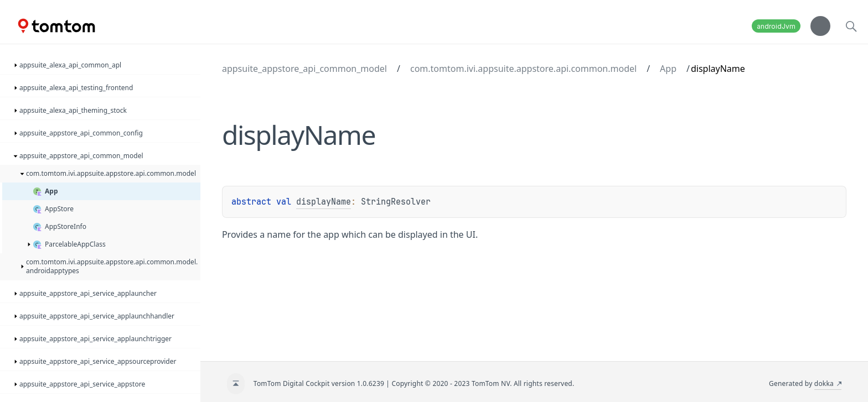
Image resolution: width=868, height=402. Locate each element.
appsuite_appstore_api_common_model (304, 69)
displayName (324, 202)
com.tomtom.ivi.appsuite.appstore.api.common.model (523, 69)
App (668, 69)
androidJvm (776, 26)
